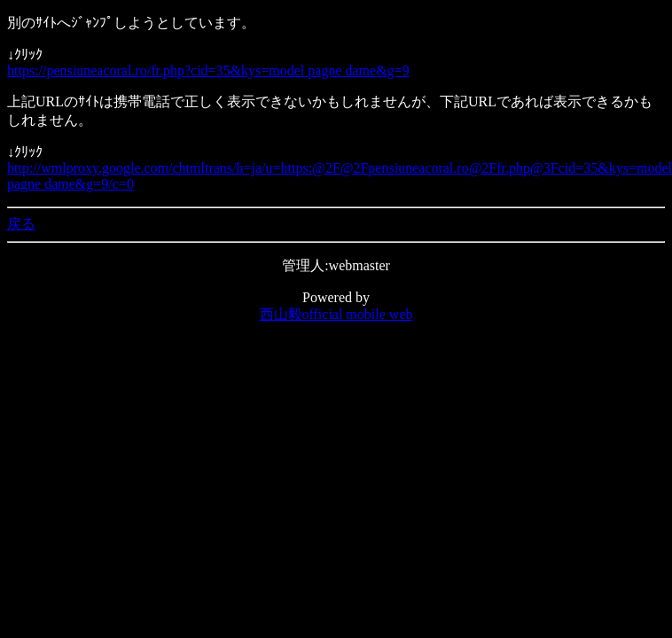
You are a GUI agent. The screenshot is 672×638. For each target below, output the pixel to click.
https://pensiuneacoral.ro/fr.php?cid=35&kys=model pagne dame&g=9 (208, 70)
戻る (21, 224)
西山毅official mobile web (336, 314)
